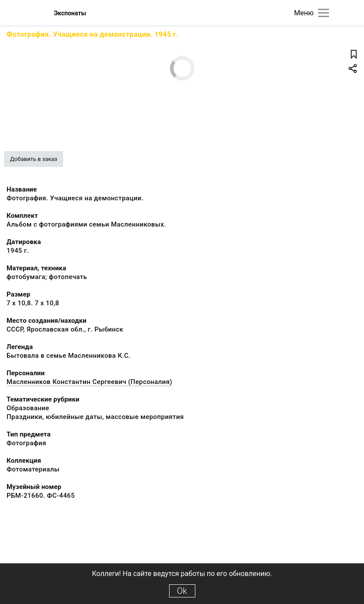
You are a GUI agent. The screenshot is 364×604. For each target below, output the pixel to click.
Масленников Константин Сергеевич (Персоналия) (89, 382)
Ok (182, 591)
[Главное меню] (324, 13)
